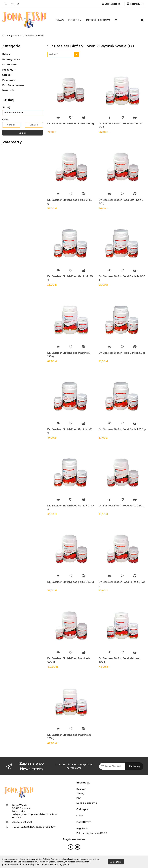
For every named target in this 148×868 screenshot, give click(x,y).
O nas (80, 816)
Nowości (8, 90)
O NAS (60, 20)
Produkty (9, 70)
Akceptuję (116, 862)
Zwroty (80, 794)
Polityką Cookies (51, 859)
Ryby (6, 54)
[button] (135, 4)
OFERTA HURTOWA (98, 20)
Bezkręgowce (11, 59)
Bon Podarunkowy (13, 85)
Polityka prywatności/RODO (92, 833)
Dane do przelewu (87, 803)
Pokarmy (9, 80)
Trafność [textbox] (53, 54)
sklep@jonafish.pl (22, 822)
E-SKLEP (75, 20)
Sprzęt (7, 75)
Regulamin (82, 828)
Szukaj (22, 133)
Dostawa (81, 789)
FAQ (79, 798)
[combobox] (63, 54)
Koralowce (9, 64)
